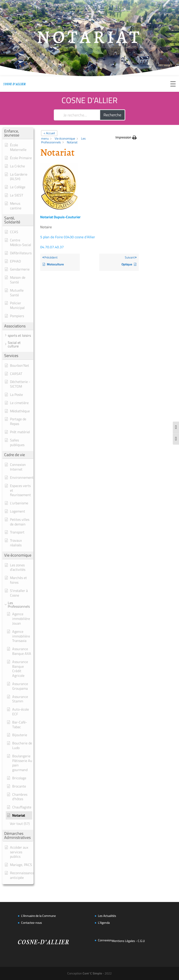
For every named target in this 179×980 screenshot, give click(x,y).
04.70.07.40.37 (52, 247)
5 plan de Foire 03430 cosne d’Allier (68, 237)
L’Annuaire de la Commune (38, 916)
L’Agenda (104, 923)
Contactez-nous (32, 923)
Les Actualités (107, 916)
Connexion (105, 940)
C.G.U (141, 941)
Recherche (112, 115)
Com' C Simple (92, 973)
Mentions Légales (123, 941)
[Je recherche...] (77, 115)
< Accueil (49, 133)
